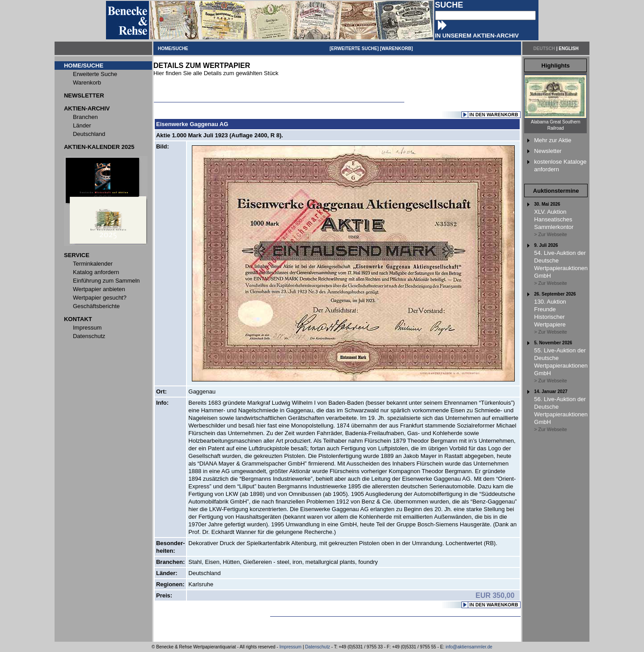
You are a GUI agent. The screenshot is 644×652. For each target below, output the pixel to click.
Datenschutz (318, 647)
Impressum (290, 647)
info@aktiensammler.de (469, 647)
